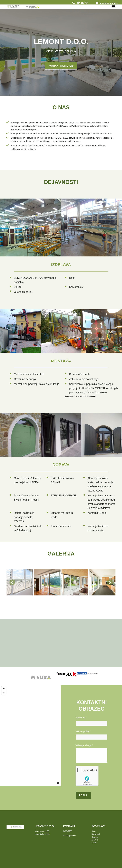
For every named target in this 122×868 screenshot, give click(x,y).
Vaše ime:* (81, 718)
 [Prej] (12, 582)
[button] (61, 66)
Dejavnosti (96, 834)
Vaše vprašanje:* (84, 745)
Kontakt (95, 843)
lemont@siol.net (109, 3)
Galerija (95, 837)
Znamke (95, 840)
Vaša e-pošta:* (83, 732)
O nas (94, 831)
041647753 (82, 3)
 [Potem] (110, 582)
